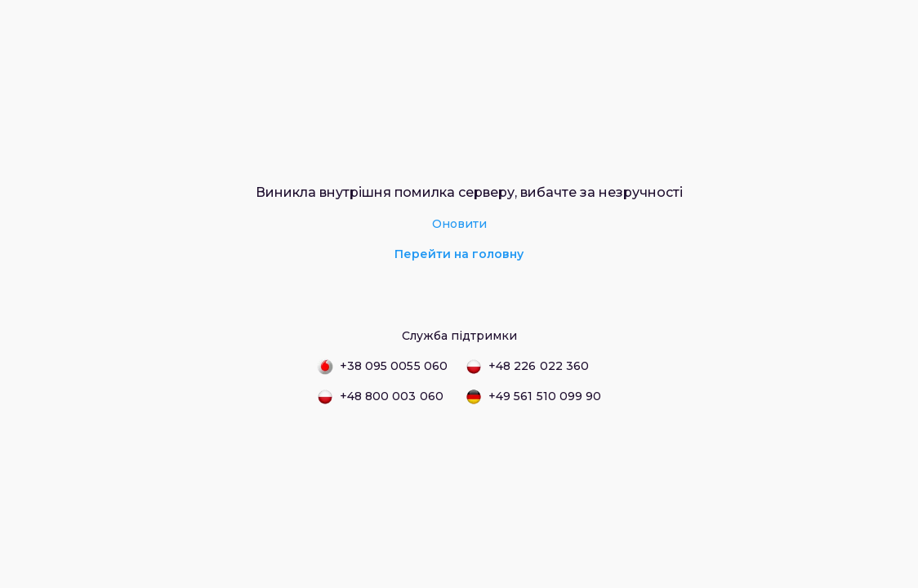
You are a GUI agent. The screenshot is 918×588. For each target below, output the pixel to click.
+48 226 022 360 (527, 367)
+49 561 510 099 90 (533, 397)
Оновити (459, 224)
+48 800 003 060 (380, 397)
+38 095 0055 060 (382, 367)
